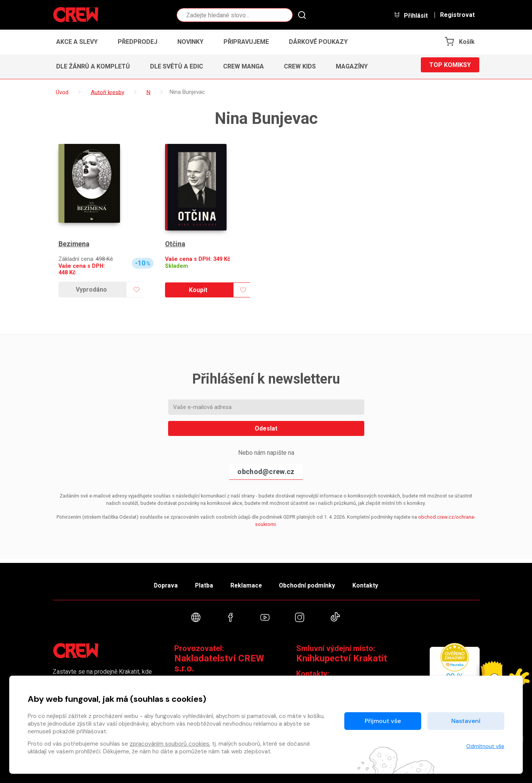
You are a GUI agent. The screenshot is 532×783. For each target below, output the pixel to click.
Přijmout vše (383, 721)
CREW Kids (300, 66)
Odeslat (266, 428)
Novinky (190, 42)
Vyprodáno (91, 290)
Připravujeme (246, 42)
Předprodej (138, 42)
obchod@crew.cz (266, 472)
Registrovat (457, 15)
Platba (200, 582)
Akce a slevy (77, 42)
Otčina (175, 244)
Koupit (198, 290)
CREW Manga (243, 66)
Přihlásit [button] (411, 15)
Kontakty (374, 582)
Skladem (177, 266)
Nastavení (466, 721)
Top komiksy (450, 66)
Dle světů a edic (177, 66)
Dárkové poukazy (318, 42)
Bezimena (74, 244)
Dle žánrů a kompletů (93, 66)
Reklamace (247, 582)
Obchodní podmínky (312, 582)
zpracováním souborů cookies (169, 744)
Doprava (157, 582)
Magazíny (352, 66)
